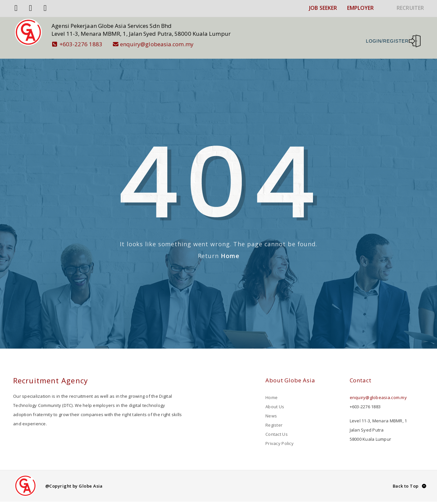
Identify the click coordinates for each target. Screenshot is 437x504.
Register (274, 419)
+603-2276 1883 (83, 44)
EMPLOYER (361, 8)
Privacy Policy (280, 438)
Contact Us (277, 429)
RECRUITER (410, 8)
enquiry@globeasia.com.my (159, 44)
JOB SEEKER (323, 8)
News (271, 410)
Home (230, 250)
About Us (275, 401)
